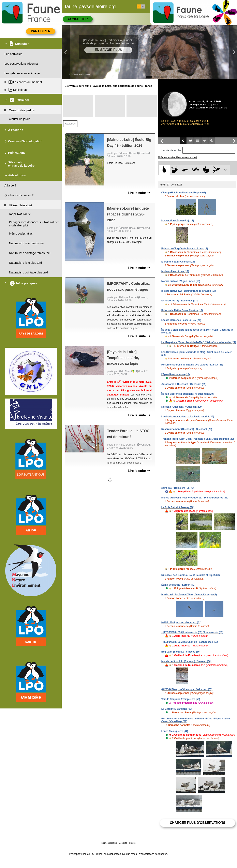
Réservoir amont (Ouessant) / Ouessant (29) (187, 429)
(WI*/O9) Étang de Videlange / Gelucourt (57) (187, 689)
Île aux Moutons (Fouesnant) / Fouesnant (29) (188, 394)
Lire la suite (139, 193)
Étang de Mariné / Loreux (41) (178, 585)
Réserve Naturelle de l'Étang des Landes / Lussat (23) (192, 365)
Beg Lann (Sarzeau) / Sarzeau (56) (181, 652)
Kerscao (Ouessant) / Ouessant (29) (182, 407)
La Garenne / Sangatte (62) (177, 709)
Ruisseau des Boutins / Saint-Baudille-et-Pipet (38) (191, 575)
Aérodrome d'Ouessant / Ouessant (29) (184, 384)
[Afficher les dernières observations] (177, 158)
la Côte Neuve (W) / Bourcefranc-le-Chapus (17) (189, 291)
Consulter (78, 19)
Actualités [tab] (70, 124)
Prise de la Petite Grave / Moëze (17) (182, 310)
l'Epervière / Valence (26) (176, 374)
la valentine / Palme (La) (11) (178, 221)
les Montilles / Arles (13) (175, 271)
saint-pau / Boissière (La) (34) (178, 488)
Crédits (132, 843)
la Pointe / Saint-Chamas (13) (178, 262)
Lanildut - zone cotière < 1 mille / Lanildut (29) (188, 417)
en (143, 6)
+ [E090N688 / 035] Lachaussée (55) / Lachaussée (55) (192, 632)
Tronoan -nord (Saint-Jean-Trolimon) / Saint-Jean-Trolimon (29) (198, 439)
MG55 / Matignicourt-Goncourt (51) (181, 623)
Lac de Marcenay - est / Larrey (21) (181, 320)
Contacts (123, 843)
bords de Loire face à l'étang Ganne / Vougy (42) (189, 595)
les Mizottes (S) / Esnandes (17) (180, 301)
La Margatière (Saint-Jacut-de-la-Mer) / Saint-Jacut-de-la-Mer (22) (199, 342)
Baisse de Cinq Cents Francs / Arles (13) (185, 249)
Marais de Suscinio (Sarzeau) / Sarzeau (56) (186, 661)
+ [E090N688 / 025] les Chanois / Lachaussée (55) (190, 642)
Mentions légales (109, 843)
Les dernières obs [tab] (171, 150)
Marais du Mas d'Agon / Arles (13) (181, 281)
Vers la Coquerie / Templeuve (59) (181, 699)
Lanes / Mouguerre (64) (175, 731)
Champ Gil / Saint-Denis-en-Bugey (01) (184, 193)
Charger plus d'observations (198, 823)
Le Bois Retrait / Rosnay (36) (178, 507)
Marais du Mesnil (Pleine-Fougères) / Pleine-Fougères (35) (195, 498)
